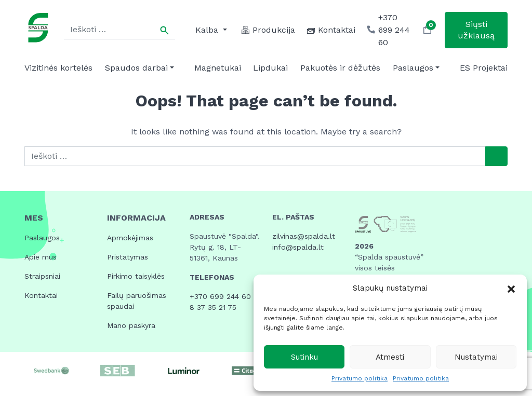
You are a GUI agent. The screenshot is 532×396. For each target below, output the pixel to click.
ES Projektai (484, 68)
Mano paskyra (131, 325)
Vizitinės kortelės (58, 68)
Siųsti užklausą (476, 30)
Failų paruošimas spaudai (137, 301)
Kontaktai (41, 295)
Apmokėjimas (130, 238)
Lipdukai (270, 68)
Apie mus (41, 257)
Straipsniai (42, 276)
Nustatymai (476, 357)
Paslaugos (413, 68)
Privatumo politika (360, 378)
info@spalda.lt (298, 247)
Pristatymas (128, 257)
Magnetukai (218, 68)
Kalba (208, 30)
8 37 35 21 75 (213, 307)
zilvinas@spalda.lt (304, 236)
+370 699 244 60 (220, 296)
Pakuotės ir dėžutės (340, 68)
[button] (511, 288)
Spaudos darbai (136, 68)
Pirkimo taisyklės (136, 276)
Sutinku (304, 357)
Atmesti (390, 357)
